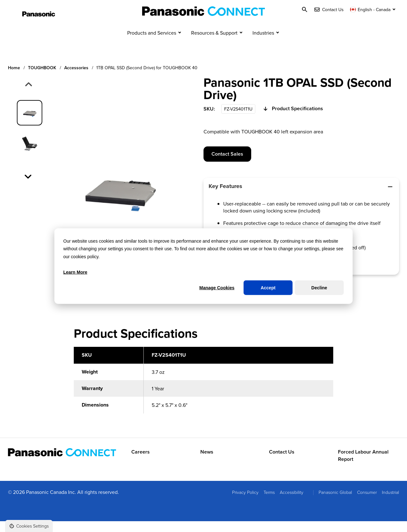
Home (14, 79)
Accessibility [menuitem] (292, 503)
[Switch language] (373, 10)
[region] (203, 395)
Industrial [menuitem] (390, 503)
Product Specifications (292, 120)
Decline (319, 288)
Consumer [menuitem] (367, 503)
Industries (263, 44)
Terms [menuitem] (269, 503)
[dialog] (203, 266)
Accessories (76, 79)
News (207, 463)
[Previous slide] (28, 96)
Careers (141, 463)
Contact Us (282, 463)
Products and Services (152, 44)
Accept (268, 288)
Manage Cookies (217, 288)
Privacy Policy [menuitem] (245, 503)
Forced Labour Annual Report (363, 467)
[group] (30, 124)
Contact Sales (227, 165)
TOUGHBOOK (42, 79)
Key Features (301, 197)
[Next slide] (29, 187)
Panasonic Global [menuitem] (335, 503)
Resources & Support (214, 44)
